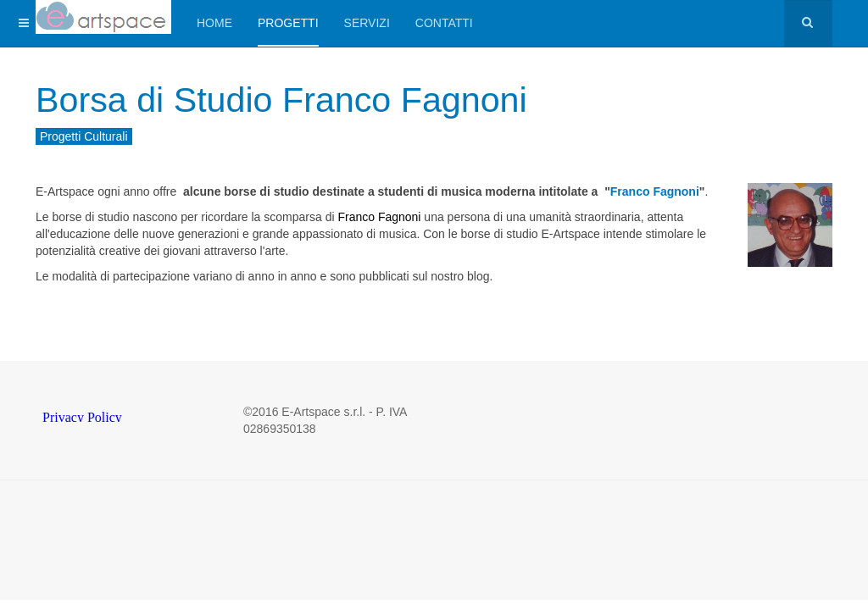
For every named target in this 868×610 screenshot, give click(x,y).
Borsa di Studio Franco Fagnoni (286, 100)
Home (214, 23)
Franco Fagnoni (655, 191)
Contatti (444, 23)
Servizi (367, 23)
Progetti (288, 23)
